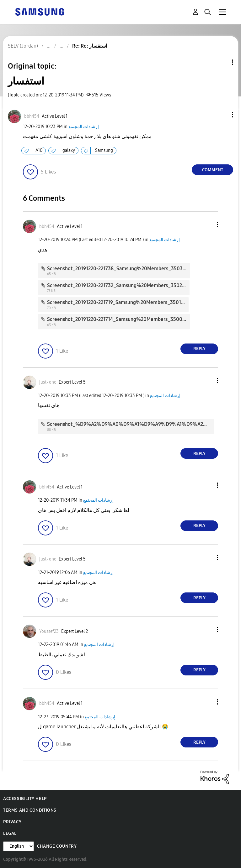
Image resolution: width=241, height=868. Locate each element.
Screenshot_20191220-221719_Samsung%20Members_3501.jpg (118, 302)
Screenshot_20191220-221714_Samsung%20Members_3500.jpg (119, 319)
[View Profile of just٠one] (48, 382)
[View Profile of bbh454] (32, 116)
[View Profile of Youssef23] (49, 631)
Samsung (104, 150)
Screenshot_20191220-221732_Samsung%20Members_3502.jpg (119, 285)
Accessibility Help (25, 799)
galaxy (69, 150)
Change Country (57, 846)
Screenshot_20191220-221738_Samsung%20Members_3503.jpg (119, 269)
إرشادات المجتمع (84, 127)
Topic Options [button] (222, 62)
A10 (39, 150)
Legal (10, 833)
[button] (222, 115)
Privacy (12, 822)
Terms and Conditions (30, 810)
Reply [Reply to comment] (199, 349)
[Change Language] (19, 846)
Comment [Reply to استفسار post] (213, 170)
